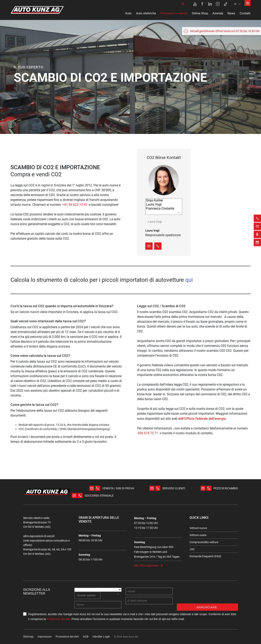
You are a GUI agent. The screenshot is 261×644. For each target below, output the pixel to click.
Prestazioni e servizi (174, 13)
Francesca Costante (164, 209)
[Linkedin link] (210, 4)
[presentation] (207, 596)
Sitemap (28, 637)
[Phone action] (257, 207)
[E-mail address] (149, 601)
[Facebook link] (203, 4)
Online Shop (200, 13)
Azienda (218, 13)
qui (189, 280)
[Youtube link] (195, 4)
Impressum (45, 637)
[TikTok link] (226, 4)
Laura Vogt (164, 205)
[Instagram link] (218, 4)
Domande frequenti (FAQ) (205, 556)
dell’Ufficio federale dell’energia (202, 419)
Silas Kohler (164, 200)
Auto (128, 13)
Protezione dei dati (58, 619)
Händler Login (101, 637)
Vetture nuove (198, 528)
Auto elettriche (146, 13)
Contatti (245, 13)
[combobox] (156, 222)
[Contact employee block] (257, 223)
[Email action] (257, 215)
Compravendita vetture (204, 542)
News (231, 13)
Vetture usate (198, 535)
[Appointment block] (257, 231)
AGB (86, 637)
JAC (192, 549)
